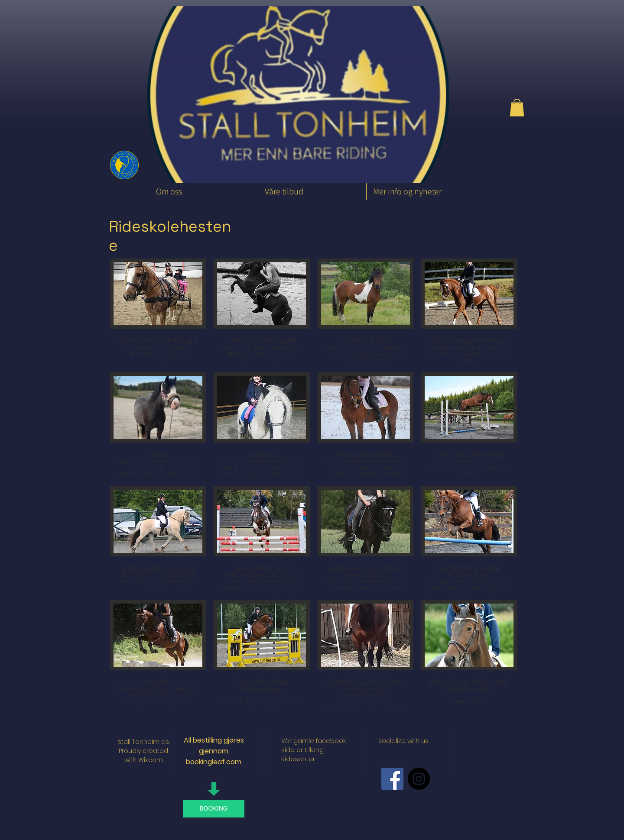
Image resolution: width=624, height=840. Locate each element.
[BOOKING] (214, 809)
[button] (517, 108)
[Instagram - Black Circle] (419, 779)
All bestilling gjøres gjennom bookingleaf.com (214, 751)
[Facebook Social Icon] (392, 779)
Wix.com (151, 760)
